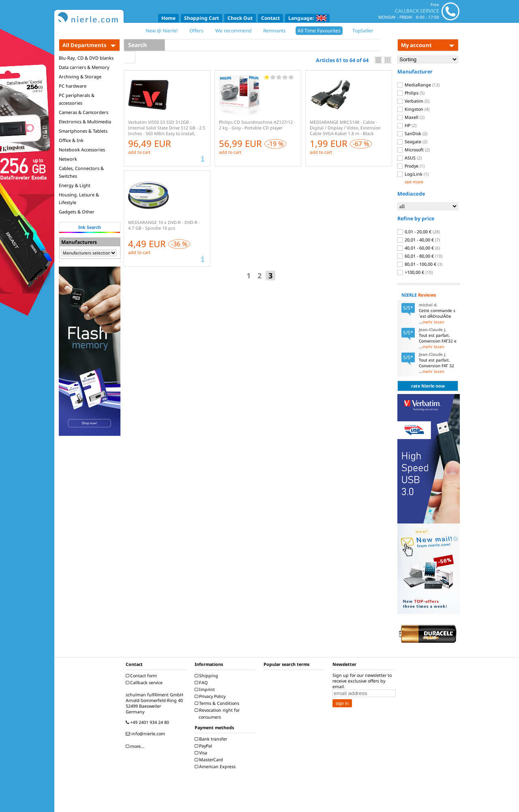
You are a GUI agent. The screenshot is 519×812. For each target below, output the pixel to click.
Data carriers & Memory (84, 67)
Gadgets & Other (77, 212)
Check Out (240, 18)
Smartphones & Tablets (83, 131)
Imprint (206, 689)
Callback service (145, 683)
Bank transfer (212, 739)
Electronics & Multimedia (85, 122)
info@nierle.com (146, 734)
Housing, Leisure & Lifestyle (79, 198)
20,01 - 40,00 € (419, 240)
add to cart (139, 152)
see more (414, 182)
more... (136, 746)
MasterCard (210, 760)
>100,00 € (415, 272)
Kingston (413, 109)
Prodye (411, 166)
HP (407, 125)
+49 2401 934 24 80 (148, 722)
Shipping (207, 676)
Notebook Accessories (82, 150)
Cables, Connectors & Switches (81, 172)
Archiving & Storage (80, 76)
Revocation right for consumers (218, 714)
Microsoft (414, 150)
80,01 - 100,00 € (420, 264)
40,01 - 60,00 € (419, 248)
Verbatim (413, 101)
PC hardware (73, 86)
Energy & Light (75, 185)
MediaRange (418, 85)
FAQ (202, 683)
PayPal (204, 746)
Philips (411, 93)
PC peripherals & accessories (77, 99)
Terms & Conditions (218, 703)
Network (68, 159)
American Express (216, 767)
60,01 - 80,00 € (420, 256)
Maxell (411, 117)
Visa (202, 753)
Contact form (142, 676)
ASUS (410, 158)
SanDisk (412, 134)
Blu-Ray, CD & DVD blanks (86, 58)
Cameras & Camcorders (84, 112)
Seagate (412, 142)
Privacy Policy (211, 696)
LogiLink (413, 174)
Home (168, 18)
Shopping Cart (202, 18)
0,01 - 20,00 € (419, 232)
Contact (270, 18)
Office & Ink (71, 140)
